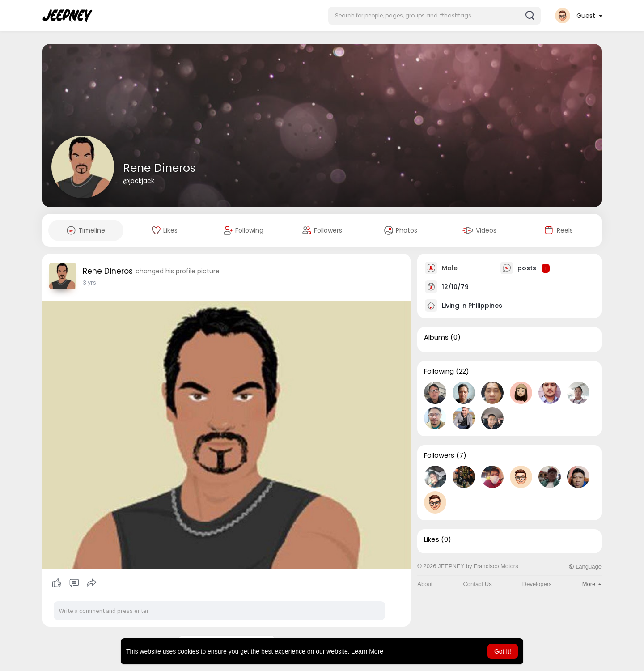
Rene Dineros (159, 168)
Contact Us (477, 584)
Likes (432, 539)
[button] (434, 16)
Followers (439, 455)
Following (439, 371)
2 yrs (89, 282)
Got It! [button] (503, 651)
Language (585, 567)
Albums (436, 337)
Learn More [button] (368, 651)
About (425, 584)
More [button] (592, 584)
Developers (537, 584)
